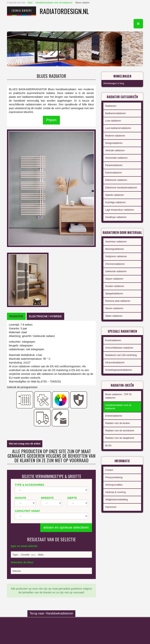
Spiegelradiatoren (114, 294)
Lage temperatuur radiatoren (120, 210)
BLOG (108, 446)
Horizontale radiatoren (116, 158)
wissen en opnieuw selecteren (66, 527)
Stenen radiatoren (114, 308)
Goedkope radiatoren (116, 217)
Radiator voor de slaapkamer (120, 438)
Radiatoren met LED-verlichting (121, 355)
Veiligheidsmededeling (116, 500)
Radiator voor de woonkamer (120, 431)
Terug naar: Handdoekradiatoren (51, 613)
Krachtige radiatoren (115, 202)
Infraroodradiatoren (115, 363)
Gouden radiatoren (115, 286)
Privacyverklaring (114, 477)
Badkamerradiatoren (116, 113)
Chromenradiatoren (115, 264)
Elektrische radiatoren (116, 180)
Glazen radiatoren (114, 279)
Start (30, 3)
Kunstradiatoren (113, 340)
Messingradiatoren (115, 249)
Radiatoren (111, 106)
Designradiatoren (114, 143)
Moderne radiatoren (115, 136)
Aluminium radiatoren (116, 242)
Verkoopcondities (114, 485)
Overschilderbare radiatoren (119, 348)
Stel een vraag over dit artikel (25, 444)
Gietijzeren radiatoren (116, 256)
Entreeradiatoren (114, 416)
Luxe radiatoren (113, 121)
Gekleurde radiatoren (116, 271)
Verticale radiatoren (115, 150)
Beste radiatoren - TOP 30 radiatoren (118, 396)
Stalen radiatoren (114, 316)
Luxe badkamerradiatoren (118, 128)
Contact (109, 470)
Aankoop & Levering (115, 492)
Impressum (111, 507)
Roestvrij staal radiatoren (118, 301)
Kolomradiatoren (114, 173)
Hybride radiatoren (115, 195)
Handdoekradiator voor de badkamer (54, 3)
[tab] (16, 316)
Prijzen (51, 120)
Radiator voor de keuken (118, 423)
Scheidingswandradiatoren (119, 370)
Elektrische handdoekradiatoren (121, 188)
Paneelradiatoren (114, 165)
